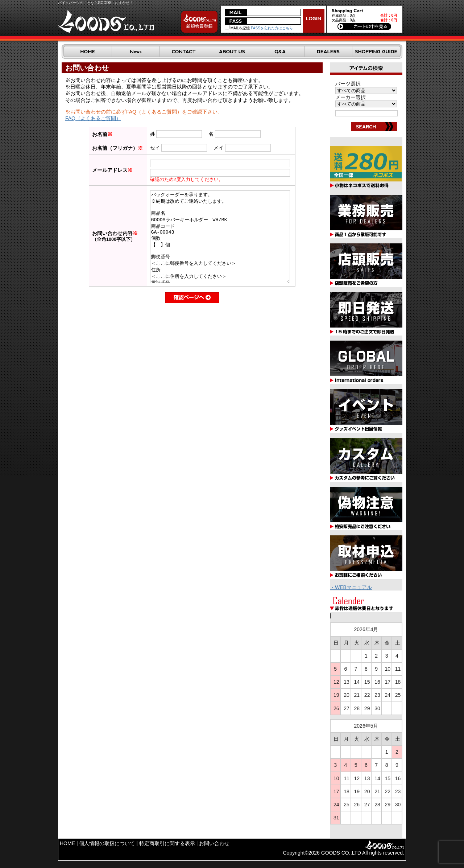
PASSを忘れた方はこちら (272, 28)
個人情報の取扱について (107, 843)
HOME (67, 843)
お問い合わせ (214, 843)
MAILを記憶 (237, 28)
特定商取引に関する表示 (167, 843)
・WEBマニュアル (351, 587)
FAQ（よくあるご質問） (93, 118)
